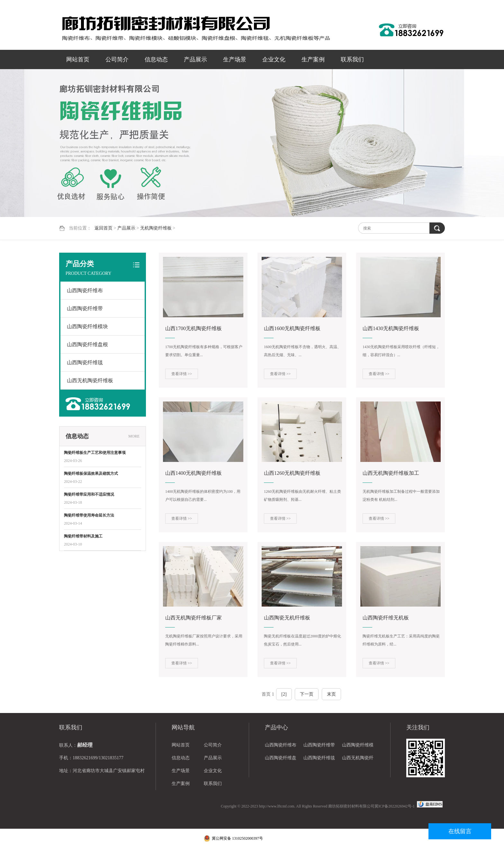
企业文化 (274, 59)
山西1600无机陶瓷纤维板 (292, 328)
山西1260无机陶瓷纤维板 (292, 473)
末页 (331, 694)
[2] (284, 694)
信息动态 (156, 59)
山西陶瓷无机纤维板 (287, 618)
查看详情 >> (182, 374)
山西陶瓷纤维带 (85, 308)
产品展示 (195, 59)
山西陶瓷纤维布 (85, 290)
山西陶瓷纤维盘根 (87, 344)
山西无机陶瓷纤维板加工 (391, 473)
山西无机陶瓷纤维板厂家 (194, 618)
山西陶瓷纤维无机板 (386, 618)
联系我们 (352, 59)
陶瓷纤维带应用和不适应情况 (89, 494)
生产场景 (235, 59)
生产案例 (313, 59)
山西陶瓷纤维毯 (85, 362)
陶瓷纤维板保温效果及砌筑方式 (91, 474)
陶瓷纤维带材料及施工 (83, 536)
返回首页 (104, 228)
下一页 (307, 694)
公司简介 (117, 59)
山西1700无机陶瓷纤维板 (194, 328)
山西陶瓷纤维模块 (87, 326)
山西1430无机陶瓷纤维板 (391, 328)
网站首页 (78, 59)
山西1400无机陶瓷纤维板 (194, 473)
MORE (134, 436)
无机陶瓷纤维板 (156, 228)
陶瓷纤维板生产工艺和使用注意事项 (95, 453)
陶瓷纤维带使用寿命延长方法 (89, 515)
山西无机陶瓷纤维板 (90, 380)
